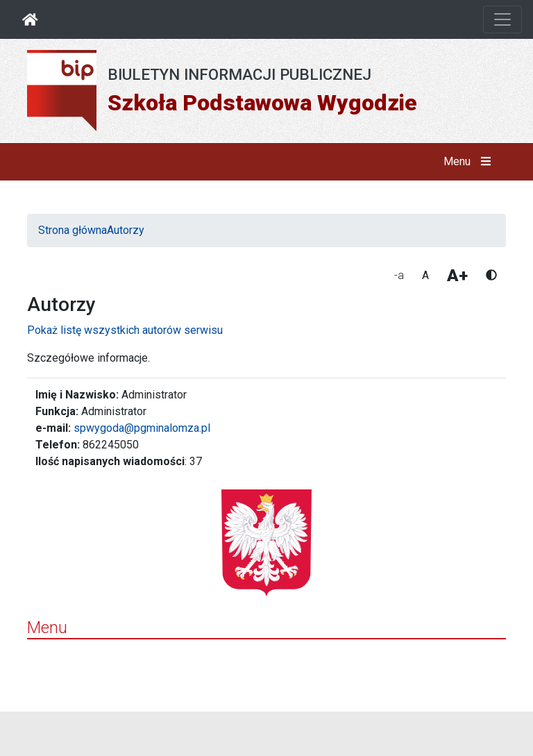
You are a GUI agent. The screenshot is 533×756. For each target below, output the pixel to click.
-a (399, 275)
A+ (457, 276)
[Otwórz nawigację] (502, 19)
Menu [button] (470, 162)
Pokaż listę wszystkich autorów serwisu (125, 330)
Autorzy (126, 230)
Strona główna (73, 230)
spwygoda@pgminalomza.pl (142, 428)
